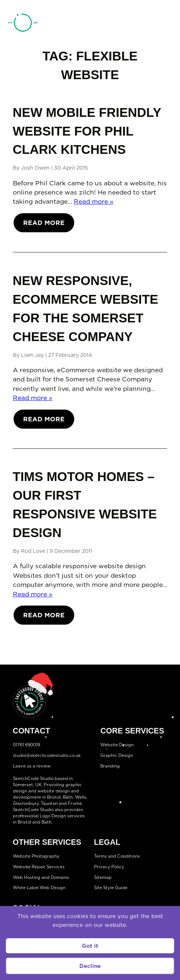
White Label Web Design (39, 888)
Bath (68, 797)
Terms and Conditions (117, 856)
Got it (90, 946)
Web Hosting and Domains (41, 877)
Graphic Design (117, 755)
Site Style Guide (111, 888)
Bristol (54, 797)
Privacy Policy (109, 867)
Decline (90, 966)
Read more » (94, 201)
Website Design (117, 745)
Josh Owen (35, 168)
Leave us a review (32, 766)
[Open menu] (166, 24)
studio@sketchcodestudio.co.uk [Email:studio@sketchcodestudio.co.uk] (47, 755)
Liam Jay (32, 355)
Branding (110, 766)
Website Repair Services (39, 867)
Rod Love (33, 551)
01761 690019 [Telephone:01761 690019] (137, 25)
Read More (44, 223)
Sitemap (103, 877)
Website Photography (36, 856)
